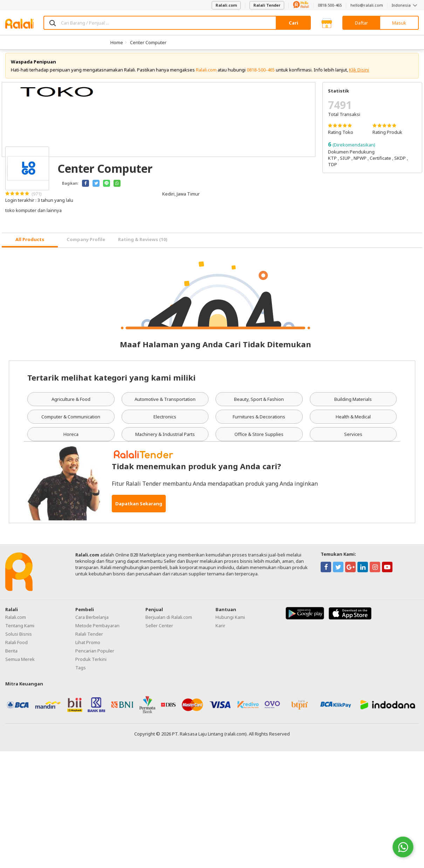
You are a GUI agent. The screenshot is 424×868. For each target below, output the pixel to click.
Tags (81, 671)
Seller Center (159, 629)
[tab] (30, 244)
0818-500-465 (330, 5)
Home (117, 42)
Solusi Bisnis (19, 638)
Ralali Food (16, 646)
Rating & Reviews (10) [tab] (143, 244)
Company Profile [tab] (86, 244)
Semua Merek (20, 663)
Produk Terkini (91, 663)
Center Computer (148, 42)
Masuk (399, 23)
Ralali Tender (267, 5)
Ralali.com (226, 5)
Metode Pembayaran (97, 629)
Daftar (361, 23)
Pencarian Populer (95, 655)
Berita (11, 655)
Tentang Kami (20, 629)
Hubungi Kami (230, 621)
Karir (220, 629)
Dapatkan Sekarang (139, 507)
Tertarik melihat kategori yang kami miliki (111, 381)
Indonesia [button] (405, 5)
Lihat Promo (88, 646)
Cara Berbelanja (92, 621)
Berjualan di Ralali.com (169, 621)
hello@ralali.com (367, 5)
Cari (293, 23)
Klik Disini (359, 74)
